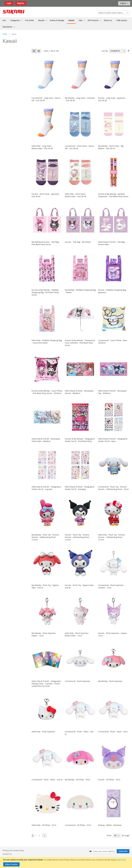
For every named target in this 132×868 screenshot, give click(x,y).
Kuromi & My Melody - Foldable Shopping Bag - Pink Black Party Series (45, 292)
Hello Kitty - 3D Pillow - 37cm (44, 825)
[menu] (66, 24)
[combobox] (113, 13)
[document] (66, 863)
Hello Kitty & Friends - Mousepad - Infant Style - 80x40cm (46, 440)
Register (21, 3)
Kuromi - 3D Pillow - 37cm (109, 780)
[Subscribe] (123, 851)
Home (5, 34)
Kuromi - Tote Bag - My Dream (78, 242)
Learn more (121, 860)
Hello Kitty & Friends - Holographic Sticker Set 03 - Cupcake (46, 488)
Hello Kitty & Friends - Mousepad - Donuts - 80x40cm (80, 392)
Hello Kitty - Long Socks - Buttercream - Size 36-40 (42, 147)
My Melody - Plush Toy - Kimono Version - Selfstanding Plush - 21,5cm (45, 537)
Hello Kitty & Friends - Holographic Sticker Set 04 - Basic (113, 440)
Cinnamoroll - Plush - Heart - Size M (47, 780)
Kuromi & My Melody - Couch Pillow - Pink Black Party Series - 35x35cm (47, 392)
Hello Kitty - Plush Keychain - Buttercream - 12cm (77, 634)
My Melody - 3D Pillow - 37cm (77, 780)
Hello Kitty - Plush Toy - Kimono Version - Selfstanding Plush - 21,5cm (112, 537)
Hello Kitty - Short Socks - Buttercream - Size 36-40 (76, 195)
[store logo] (14, 12)
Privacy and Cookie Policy (13, 850)
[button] (124, 3)
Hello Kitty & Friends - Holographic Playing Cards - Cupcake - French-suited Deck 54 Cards (46, 684)
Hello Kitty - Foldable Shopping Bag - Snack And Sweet (47, 342)
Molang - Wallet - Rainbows (110, 825)
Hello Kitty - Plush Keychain (43, 732)
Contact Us (7, 854)
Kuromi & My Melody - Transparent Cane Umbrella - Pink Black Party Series (80, 343)
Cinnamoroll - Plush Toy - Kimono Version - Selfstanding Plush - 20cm (113, 488)
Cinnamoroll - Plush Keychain (78, 681)
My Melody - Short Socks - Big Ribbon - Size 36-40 (111, 147)
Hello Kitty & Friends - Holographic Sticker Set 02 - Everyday (80, 488)
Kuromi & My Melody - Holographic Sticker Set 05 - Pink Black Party (80, 440)
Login (9, 3)
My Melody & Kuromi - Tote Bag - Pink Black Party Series (46, 243)
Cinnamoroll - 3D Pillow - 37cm (78, 825)
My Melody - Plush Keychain (110, 681)
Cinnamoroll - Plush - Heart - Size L (113, 732)
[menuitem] (4, 20)
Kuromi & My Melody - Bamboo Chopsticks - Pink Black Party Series (113, 195)
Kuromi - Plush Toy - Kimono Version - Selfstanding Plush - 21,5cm (78, 537)
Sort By (105, 51)
